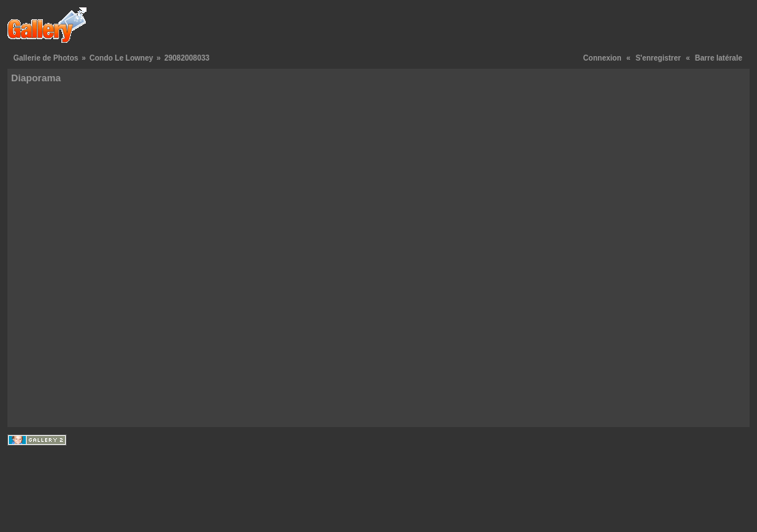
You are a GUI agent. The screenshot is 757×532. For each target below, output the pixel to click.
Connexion (602, 58)
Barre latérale (719, 58)
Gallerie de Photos (46, 58)
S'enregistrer (658, 58)
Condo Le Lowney (121, 58)
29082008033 (187, 58)
